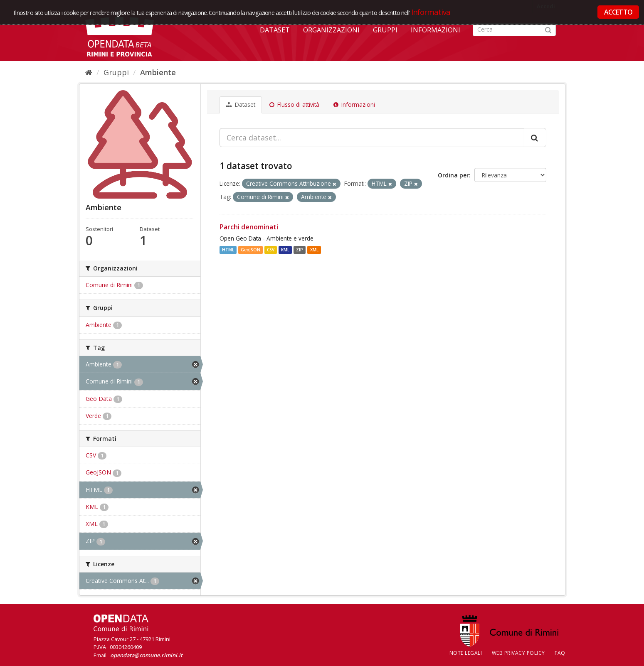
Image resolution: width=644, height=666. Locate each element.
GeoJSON (250, 250)
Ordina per (453, 175)
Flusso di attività (294, 105)
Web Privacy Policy (518, 653)
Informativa (431, 12)
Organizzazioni (331, 30)
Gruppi (385, 30)
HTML (228, 250)
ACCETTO (618, 12)
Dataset (275, 30)
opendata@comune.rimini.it (146, 655)
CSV (271, 250)
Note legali (466, 653)
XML (314, 250)
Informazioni (436, 30)
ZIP (300, 250)
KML (285, 250)
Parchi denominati (249, 227)
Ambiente (158, 72)
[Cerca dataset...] (372, 138)
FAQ (560, 653)
